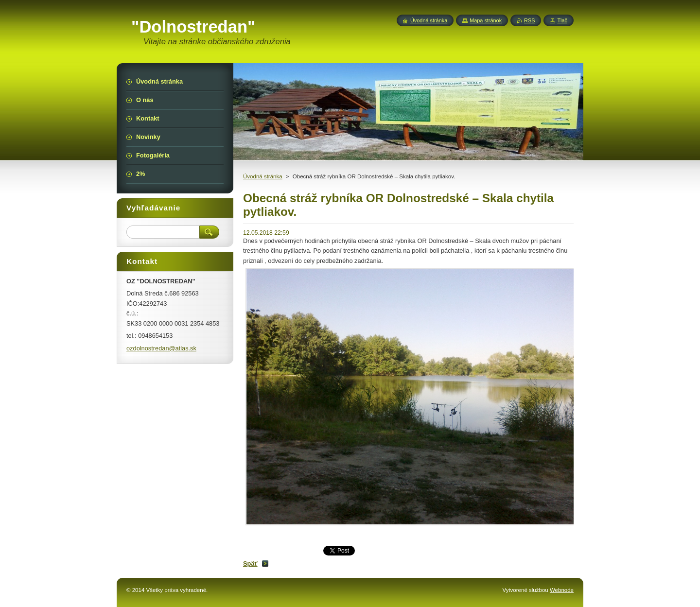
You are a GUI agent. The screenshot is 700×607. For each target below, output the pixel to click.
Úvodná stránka (263, 176)
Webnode (562, 590)
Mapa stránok (486, 20)
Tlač (562, 20)
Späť (250, 564)
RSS (529, 20)
